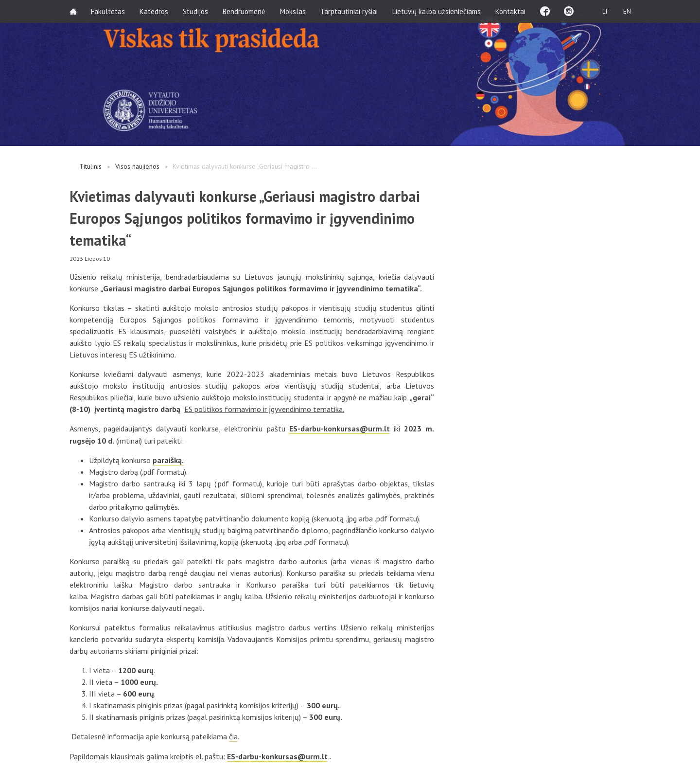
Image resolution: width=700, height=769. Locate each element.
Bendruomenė (245, 11)
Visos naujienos (137, 166)
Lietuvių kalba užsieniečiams (437, 11)
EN (627, 11)
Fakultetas (108, 11)
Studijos (196, 11)
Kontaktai (511, 11)
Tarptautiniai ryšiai (350, 11)
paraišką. (168, 460)
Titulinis (90, 166)
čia (233, 736)
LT (605, 11)
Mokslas (293, 11)
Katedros (154, 11)
